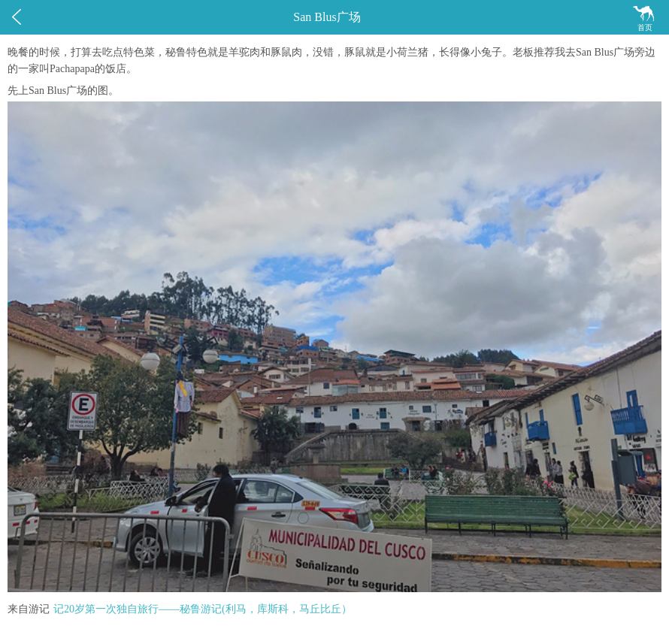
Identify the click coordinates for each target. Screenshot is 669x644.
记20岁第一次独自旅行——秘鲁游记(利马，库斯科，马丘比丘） (203, 609)
